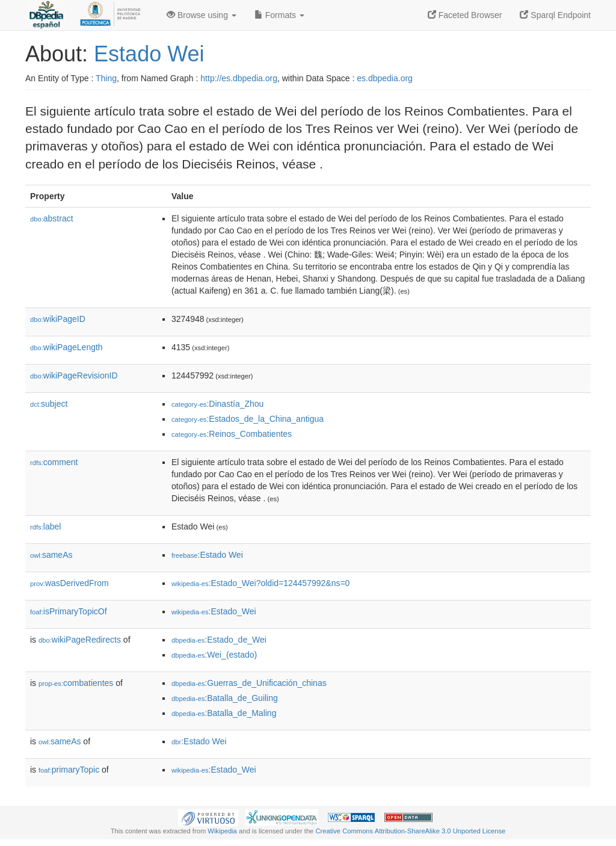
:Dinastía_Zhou (217, 404)
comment (54, 462)
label (45, 526)
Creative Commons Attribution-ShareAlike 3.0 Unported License (410, 831)
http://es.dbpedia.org (239, 78)
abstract (52, 218)
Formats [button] (279, 15)
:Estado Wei (207, 555)
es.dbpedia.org (385, 78)
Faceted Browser (465, 15)
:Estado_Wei (214, 611)
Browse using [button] (202, 15)
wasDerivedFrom (69, 583)
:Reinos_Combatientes (232, 434)
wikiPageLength (66, 347)
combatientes (76, 683)
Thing (106, 78)
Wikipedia (222, 831)
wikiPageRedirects (80, 640)
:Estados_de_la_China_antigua (248, 419)
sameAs (51, 555)
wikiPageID (58, 319)
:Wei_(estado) (214, 655)
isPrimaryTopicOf (69, 611)
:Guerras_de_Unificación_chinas (249, 683)
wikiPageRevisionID (74, 375)
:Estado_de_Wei (219, 640)
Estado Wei (149, 54)
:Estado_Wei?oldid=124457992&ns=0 (260, 583)
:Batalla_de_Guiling (225, 698)
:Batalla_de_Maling (224, 713)
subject (49, 404)
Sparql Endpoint (555, 15)
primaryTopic (69, 770)
